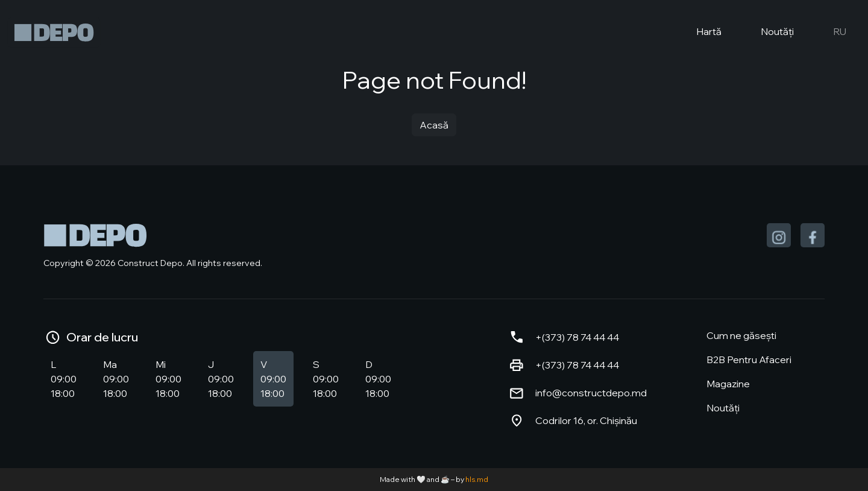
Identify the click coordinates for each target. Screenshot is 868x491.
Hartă (699, 33)
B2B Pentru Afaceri (749, 360)
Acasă (434, 125)
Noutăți (767, 33)
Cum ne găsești (741, 335)
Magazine (728, 384)
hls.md (477, 479)
